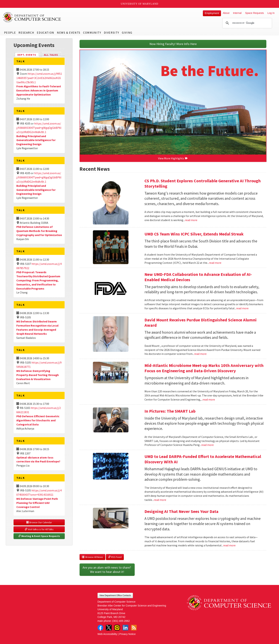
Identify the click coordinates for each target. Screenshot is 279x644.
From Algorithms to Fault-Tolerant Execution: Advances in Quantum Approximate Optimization (39, 90)
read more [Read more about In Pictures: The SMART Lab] (207, 445)
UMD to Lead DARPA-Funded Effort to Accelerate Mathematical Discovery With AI (203, 459)
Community (92, 33)
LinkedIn (125, 628)
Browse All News (92, 557)
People (10, 33)
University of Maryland (140, 4)
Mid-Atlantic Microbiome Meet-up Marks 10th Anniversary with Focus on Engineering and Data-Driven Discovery (204, 368)
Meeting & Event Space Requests (39, 536)
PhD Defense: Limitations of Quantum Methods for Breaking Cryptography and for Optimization (39, 231)
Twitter (109, 628)
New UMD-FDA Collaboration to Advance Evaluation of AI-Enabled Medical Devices (198, 277)
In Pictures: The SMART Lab (170, 411)
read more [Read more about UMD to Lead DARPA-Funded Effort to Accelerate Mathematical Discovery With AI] (160, 500)
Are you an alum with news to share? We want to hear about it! (107, 570)
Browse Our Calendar (39, 522)
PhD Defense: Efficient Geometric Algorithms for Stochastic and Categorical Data (38, 420)
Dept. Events (28, 55)
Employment (212, 13)
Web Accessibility (107, 634)
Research (26, 33)
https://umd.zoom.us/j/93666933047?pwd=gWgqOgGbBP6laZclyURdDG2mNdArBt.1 (39, 128)
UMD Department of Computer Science (32, 17)
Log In (271, 13)
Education (45, 33)
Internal (237, 13)
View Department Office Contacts (115, 595)
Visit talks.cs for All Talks (39, 529)
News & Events (69, 33)
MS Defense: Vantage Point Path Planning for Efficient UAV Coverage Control (37, 503)
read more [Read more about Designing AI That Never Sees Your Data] (229, 545)
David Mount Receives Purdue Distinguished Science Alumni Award (201, 323)
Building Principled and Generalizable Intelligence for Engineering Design (36, 140)
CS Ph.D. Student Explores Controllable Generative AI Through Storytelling (203, 183)
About (226, 13)
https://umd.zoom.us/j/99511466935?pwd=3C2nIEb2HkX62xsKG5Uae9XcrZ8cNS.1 (39, 78)
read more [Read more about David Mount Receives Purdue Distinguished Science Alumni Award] (200, 354)
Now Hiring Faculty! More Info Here (173, 44)
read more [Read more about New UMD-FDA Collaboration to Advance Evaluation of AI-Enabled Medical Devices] (242, 308)
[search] (247, 23)
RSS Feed (115, 557)
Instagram (117, 628)
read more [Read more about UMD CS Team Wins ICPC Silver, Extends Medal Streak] (215, 263)
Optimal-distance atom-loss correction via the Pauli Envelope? (38, 459)
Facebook (100, 628)
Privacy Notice (127, 634)
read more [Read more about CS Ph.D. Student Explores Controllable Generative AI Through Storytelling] (191, 220)
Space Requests (254, 13)
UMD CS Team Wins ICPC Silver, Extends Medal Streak (194, 234)
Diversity (112, 33)
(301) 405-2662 (121, 621)
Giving (127, 33)
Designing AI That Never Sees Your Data (181, 511)
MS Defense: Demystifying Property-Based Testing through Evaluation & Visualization (38, 375)
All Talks (51, 55)
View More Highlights (173, 158)
